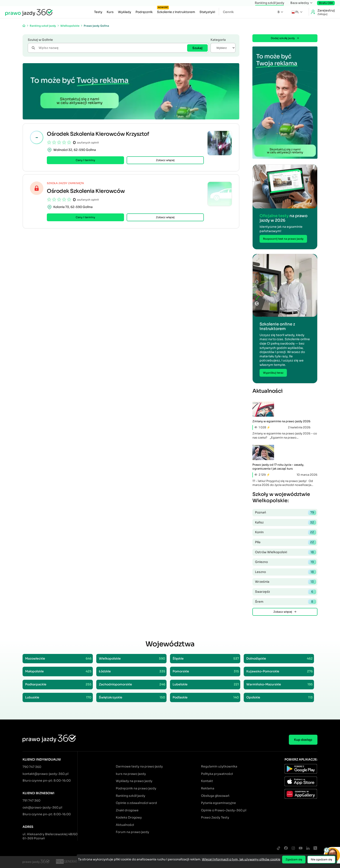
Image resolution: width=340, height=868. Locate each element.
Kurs (110, 12)
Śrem (286, 602)
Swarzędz (286, 592)
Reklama (208, 788)
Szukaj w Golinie (40, 40)
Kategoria (218, 40)
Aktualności (125, 825)
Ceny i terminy (85, 163)
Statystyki (207, 12)
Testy (98, 12)
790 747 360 (32, 767)
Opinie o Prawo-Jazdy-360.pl (224, 810)
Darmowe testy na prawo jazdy (139, 766)
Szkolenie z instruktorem (176, 11)
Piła (286, 542)
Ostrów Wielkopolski (286, 552)
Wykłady (125, 12)
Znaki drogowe (127, 810)
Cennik (228, 12)
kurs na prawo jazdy (131, 774)
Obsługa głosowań (215, 796)
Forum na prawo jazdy (132, 832)
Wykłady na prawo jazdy (134, 781)
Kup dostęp (303, 740)
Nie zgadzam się (321, 859)
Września (286, 582)
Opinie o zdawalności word (136, 803)
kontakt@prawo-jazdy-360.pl (46, 774)
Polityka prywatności (217, 774)
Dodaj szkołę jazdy (285, 38)
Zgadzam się (294, 859)
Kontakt (207, 781)
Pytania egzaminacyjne (218, 803)
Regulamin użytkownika (219, 766)
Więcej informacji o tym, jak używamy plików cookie (241, 859)
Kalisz (286, 523)
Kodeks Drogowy (129, 817)
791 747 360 (31, 800)
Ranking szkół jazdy (270, 3)
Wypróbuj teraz (273, 373)
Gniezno (286, 562)
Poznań (286, 513)
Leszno (286, 572)
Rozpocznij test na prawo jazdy (283, 239)
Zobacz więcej (165, 163)
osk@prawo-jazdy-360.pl (42, 807)
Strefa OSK (326, 3)
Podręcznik (144, 12)
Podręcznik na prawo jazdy (136, 788)
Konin (286, 532)
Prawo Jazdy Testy (215, 817)
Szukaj (197, 48)
